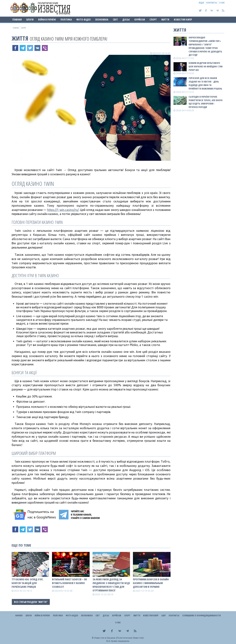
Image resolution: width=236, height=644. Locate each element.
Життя (165, 19)
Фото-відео (84, 19)
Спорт (153, 19)
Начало (19, 615)
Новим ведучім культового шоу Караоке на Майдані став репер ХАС (206, 66)
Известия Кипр (183, 19)
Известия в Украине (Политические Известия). (119, 638)
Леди (201, 3)
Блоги (30, 19)
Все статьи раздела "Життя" (31, 602)
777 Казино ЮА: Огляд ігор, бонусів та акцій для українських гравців (27, 583)
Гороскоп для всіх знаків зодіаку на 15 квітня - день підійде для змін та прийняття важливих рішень (205, 83)
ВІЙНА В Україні (47, 19)
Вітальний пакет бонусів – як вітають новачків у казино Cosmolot (70, 583)
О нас (222, 3)
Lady (164, 615)
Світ (115, 19)
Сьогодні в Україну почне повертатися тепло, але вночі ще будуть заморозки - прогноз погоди (206, 102)
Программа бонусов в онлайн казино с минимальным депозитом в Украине (151, 583)
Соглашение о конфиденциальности (201, 615)
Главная (17, 19)
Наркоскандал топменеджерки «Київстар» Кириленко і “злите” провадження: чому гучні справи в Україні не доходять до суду (205, 46)
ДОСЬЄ (126, 19)
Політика (66, 19)
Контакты (212, 3)
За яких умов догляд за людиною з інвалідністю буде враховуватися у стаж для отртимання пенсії (111, 585)
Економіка (102, 19)
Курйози (140, 19)
